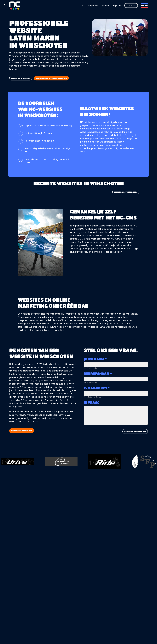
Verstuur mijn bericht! (135, 431)
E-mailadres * (97, 388)
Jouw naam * (95, 359)
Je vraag (92, 402)
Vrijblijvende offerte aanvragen (51, 78)
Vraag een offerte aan (22, 431)
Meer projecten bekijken (126, 192)
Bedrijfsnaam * (98, 373)
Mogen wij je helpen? (21, 78)
